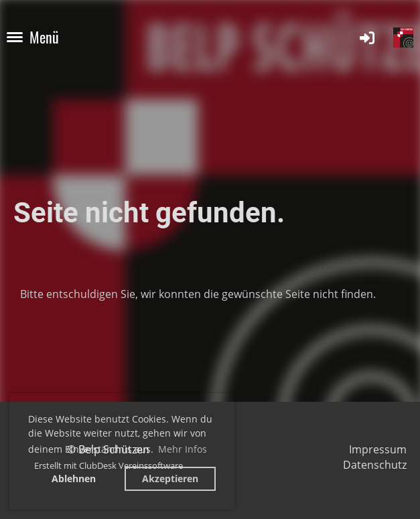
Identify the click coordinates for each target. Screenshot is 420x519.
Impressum (378, 449)
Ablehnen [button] (74, 478)
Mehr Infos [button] (183, 449)
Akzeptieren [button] (170, 478)
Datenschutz (375, 465)
